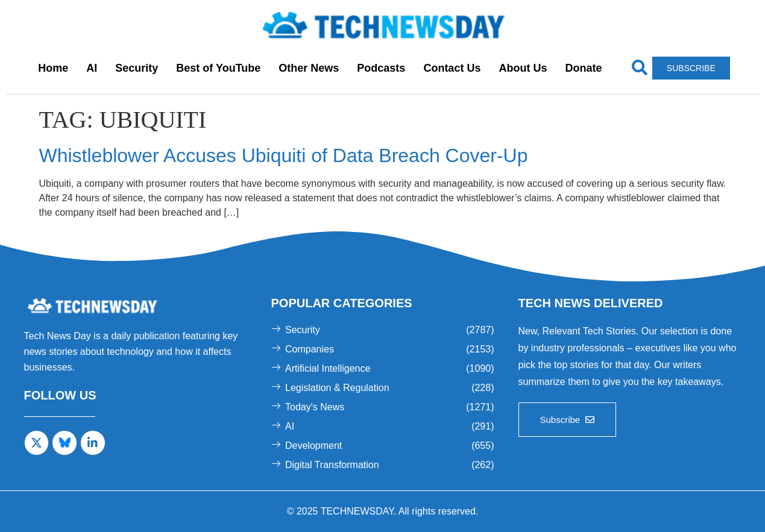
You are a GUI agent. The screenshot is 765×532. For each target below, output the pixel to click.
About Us (523, 68)
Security (137, 68)
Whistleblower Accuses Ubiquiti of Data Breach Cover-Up (284, 155)
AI (92, 68)
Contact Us (452, 68)
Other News (309, 68)
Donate (583, 68)
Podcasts (381, 68)
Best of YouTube (218, 68)
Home (53, 68)
